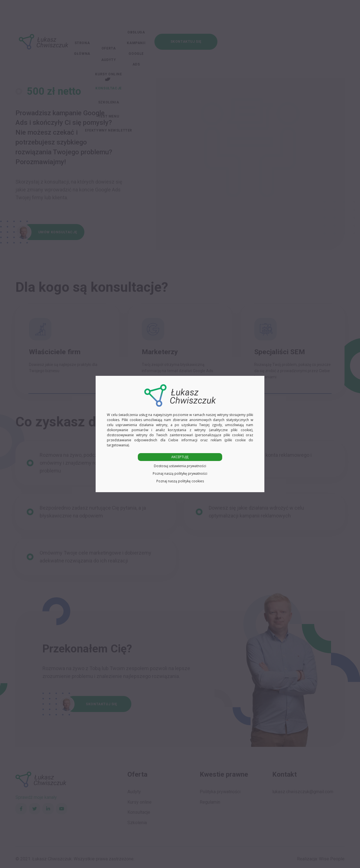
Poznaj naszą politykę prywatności (180, 473)
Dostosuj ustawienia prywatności (180, 466)
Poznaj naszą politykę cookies (180, 481)
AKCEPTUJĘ (180, 457)
